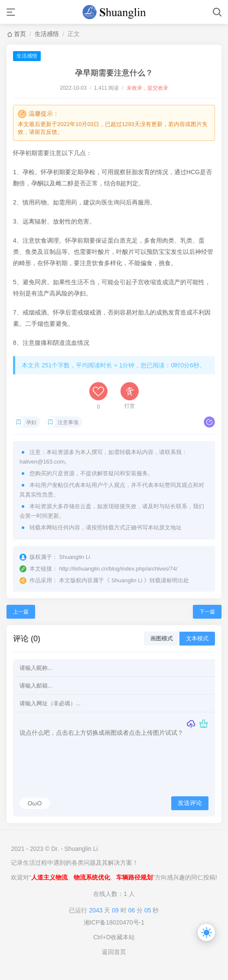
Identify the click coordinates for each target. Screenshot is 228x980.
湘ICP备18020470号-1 (114, 922)
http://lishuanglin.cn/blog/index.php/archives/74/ (118, 569)
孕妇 (31, 422)
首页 (20, 34)
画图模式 (162, 638)
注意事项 (68, 422)
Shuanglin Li (127, 580)
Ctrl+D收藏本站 (114, 937)
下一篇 (207, 612)
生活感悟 (47, 34)
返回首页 (114, 952)
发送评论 (190, 803)
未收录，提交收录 (147, 88)
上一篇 (21, 612)
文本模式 (197, 638)
